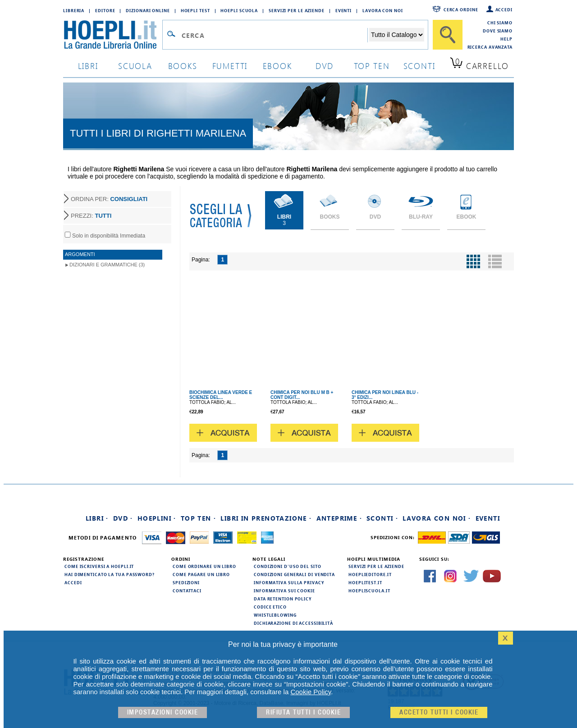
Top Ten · (199, 518)
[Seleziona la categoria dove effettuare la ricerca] (397, 35)
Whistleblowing (275, 615)
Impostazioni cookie (163, 712)
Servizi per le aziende (297, 10)
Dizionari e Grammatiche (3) (107, 265)
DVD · (123, 518)
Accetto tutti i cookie (439, 712)
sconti (419, 66)
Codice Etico (270, 607)
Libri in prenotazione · (266, 518)
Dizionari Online (148, 10)
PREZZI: (91, 216)
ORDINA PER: (109, 199)
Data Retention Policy (283, 599)
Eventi (343, 10)
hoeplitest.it (365, 582)
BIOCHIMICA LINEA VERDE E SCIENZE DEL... (221, 395)
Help (506, 39)
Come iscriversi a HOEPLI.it (99, 566)
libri (88, 66)
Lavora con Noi (383, 10)
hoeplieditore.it (370, 574)
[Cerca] (448, 35)
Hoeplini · (157, 518)
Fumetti (230, 66)
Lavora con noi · (437, 518)
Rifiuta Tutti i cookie (303, 712)
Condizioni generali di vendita (294, 574)
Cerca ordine (461, 9)
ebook (277, 66)
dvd (325, 66)
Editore (105, 10)
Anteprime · (339, 518)
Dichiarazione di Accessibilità (293, 623)
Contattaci (187, 591)
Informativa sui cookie (284, 591)
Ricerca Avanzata (490, 47)
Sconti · (382, 518)
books (183, 66)
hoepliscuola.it (369, 591)
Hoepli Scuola (239, 10)
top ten (372, 66)
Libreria (74, 10)
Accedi (504, 9)
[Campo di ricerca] (274, 35)
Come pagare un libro (201, 574)
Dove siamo (498, 31)
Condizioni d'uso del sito (288, 566)
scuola (135, 66)
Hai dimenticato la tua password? (110, 574)
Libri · (97, 518)
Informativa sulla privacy (289, 582)
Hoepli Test (195, 10)
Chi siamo (500, 23)
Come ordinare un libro (204, 566)
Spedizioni (186, 582)
